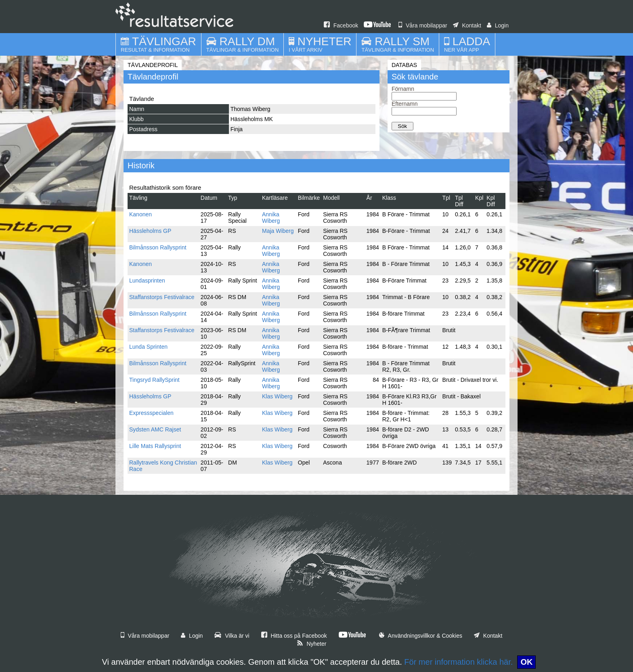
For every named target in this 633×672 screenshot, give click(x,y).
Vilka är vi (232, 636)
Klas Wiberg (277, 396)
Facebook (341, 25)
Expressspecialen (151, 413)
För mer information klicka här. (458, 662)
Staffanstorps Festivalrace (162, 297)
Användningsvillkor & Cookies (421, 636)
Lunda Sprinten (148, 347)
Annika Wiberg (271, 218)
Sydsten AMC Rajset (155, 429)
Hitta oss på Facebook (294, 636)
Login (498, 25)
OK (526, 662)
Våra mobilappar (423, 25)
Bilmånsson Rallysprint (158, 247)
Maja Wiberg (278, 231)
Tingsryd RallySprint (154, 380)
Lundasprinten (147, 281)
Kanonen (140, 214)
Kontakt (467, 25)
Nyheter (312, 644)
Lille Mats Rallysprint (155, 446)
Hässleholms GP (150, 231)
